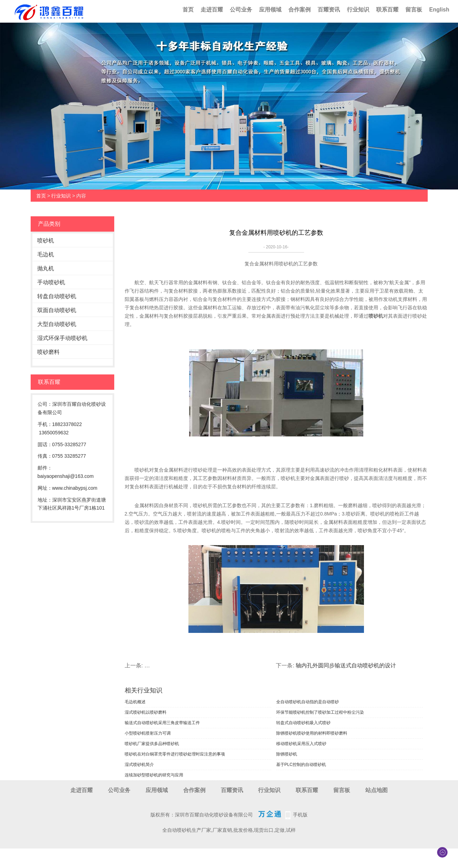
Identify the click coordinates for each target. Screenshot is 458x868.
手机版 (300, 815)
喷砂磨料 (48, 352)
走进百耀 (212, 10)
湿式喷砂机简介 (139, 765)
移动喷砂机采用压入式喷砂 (301, 744)
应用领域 (270, 10)
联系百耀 (387, 10)
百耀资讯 (329, 10)
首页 (188, 10)
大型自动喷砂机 (57, 324)
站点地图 (377, 790)
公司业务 (241, 10)
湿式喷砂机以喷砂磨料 (146, 712)
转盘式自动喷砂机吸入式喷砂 (303, 723)
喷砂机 (46, 241)
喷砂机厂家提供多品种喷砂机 (152, 744)
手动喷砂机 (51, 282)
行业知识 (358, 10)
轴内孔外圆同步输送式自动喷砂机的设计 (346, 665)
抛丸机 (46, 268)
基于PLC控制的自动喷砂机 (301, 765)
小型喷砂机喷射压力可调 (148, 733)
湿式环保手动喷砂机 (62, 338)
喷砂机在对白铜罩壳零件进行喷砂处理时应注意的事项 (175, 754)
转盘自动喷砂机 (57, 296)
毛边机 (46, 254)
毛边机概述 (135, 702)
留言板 (414, 10)
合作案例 (300, 10)
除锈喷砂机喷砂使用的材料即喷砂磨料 (312, 733)
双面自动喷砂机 (57, 310)
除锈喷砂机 (287, 754)
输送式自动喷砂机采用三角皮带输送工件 (162, 723)
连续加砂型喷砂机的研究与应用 (154, 775)
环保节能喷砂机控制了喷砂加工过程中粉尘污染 (320, 712)
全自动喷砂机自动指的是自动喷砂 (308, 702)
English (439, 10)
